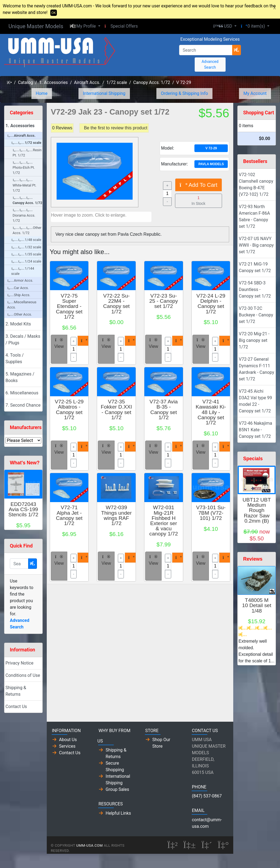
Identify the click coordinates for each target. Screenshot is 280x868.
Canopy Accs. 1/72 (152, 82)
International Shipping (104, 93)
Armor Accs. (20, 280)
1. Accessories (53, 82)
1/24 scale (26, 261)
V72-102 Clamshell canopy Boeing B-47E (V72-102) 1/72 (256, 184)
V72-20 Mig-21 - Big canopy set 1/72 (254, 340)
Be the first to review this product (116, 128)
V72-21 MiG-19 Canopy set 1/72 (255, 267)
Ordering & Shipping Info (184, 93)
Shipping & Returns (16, 691)
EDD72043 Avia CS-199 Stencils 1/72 (23, 509)
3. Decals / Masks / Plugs (23, 340)
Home (42, 93)
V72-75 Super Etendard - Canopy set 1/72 (69, 306)
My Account (255, 93)
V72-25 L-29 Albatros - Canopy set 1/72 (69, 410)
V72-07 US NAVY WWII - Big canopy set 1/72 (256, 245)
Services (67, 746)
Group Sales (117, 789)
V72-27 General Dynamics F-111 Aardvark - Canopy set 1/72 (256, 369)
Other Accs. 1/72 (27, 230)
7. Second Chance (23, 405)
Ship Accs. (19, 295)
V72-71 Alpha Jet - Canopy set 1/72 (69, 515)
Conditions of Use (23, 675)
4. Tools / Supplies (15, 358)
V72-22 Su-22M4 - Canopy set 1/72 (116, 304)
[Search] (206, 50)
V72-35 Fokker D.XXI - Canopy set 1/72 (116, 410)
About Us (68, 740)
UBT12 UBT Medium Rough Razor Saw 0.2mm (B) (257, 510)
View (59, 343)
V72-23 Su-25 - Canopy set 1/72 (164, 301)
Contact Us (16, 707)
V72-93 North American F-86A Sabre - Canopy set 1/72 (254, 216)
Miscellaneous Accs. (22, 305)
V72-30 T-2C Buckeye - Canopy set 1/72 (256, 315)
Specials (253, 459)
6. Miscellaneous (22, 393)
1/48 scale (26, 240)
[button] (85, 26)
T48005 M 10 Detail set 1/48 (257, 605)
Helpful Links (118, 813)
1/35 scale (26, 254)
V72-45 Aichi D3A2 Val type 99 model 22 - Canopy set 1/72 (255, 401)
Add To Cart (199, 185)
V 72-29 (184, 82)
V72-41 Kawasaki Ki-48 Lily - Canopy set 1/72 (211, 412)
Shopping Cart (259, 113)
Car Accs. (18, 288)
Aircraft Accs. (87, 82)
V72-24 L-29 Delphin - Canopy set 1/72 (211, 304)
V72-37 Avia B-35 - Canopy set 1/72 (164, 410)
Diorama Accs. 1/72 (24, 215)
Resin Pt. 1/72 (27, 153)
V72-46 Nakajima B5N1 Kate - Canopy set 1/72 (255, 430)
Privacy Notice (19, 663)
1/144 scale (23, 271)
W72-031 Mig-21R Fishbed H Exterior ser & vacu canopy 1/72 (164, 521)
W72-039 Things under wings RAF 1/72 (116, 515)
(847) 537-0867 (207, 796)
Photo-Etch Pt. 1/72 (24, 168)
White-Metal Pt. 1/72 (24, 185)
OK (54, 13)
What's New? (25, 463)
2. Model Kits (18, 324)
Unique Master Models (36, 26)
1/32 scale (26, 247)
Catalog (26, 82)
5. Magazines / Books (20, 377)
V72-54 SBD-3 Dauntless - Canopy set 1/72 (255, 289)
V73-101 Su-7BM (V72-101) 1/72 (211, 513)
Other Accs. (20, 314)
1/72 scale (117, 82)
